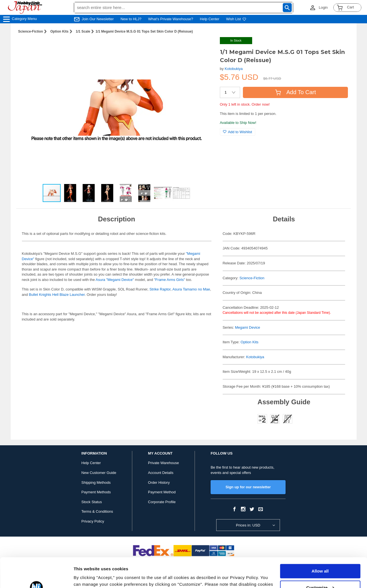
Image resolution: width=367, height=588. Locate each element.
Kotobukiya (234, 69)
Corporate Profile (162, 502)
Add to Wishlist (238, 132)
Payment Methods (96, 492)
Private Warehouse (163, 463)
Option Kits (59, 31)
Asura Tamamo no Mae (191, 289)
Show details (87, 577)
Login (323, 7)
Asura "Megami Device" (115, 280)
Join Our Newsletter (98, 19)
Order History (159, 483)
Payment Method (162, 492)
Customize (320, 558)
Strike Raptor (160, 289)
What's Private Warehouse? (171, 19)
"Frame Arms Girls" (170, 280)
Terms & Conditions (97, 511)
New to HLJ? (131, 19)
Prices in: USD (248, 525)
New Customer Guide (99, 473)
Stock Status (92, 502)
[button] (204, 47)
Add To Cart (296, 92)
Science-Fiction (31, 31)
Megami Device (248, 327)
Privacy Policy (93, 521)
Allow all (320, 542)
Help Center (210, 19)
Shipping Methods (96, 483)
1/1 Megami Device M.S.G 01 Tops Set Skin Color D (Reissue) (144, 31)
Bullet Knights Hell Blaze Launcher (57, 295)
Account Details (161, 473)
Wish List (236, 19)
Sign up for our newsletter (248, 487)
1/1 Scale (83, 31)
